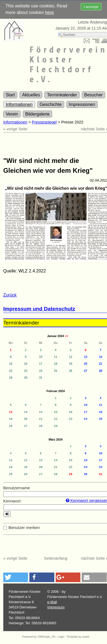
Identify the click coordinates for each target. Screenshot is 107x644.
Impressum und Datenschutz (39, 309)
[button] (16, 577)
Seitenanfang (56, 558)
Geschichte (51, 104)
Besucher (94, 95)
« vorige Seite (15, 129)
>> (66, 336)
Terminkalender (62, 95)
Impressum (56, 607)
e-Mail (52, 602)
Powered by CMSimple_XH (39, 637)
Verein (12, 114)
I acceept (91, 7)
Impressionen (82, 104)
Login (61, 637)
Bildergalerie (37, 114)
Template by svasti (78, 637)
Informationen (19, 104)
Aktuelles (31, 95)
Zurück (10, 295)
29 (71, 474)
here (49, 12)
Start (10, 95)
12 (11, 412)
